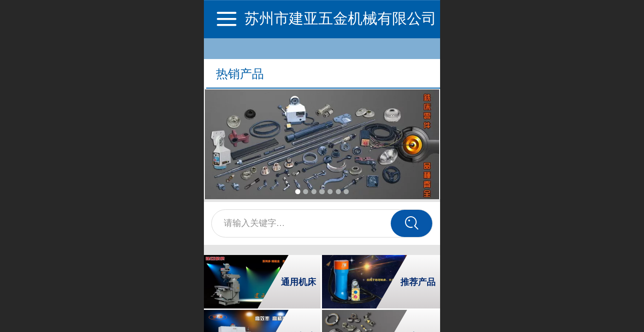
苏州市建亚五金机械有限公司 (340, 18)
